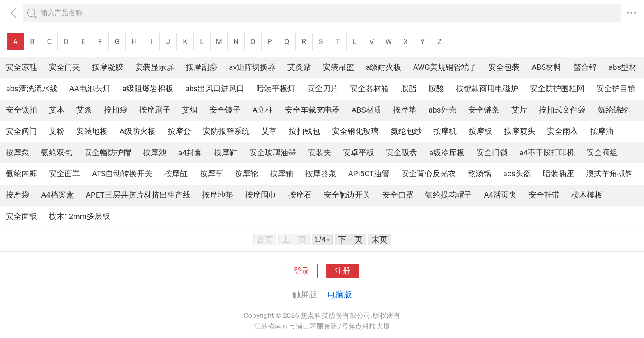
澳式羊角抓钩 (609, 174)
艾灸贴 (299, 67)
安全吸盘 (402, 153)
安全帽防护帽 (108, 153)
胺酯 (409, 89)
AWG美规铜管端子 (445, 67)
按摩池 (155, 153)
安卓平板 (359, 153)
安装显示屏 (155, 67)
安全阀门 (21, 131)
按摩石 (300, 195)
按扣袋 (116, 110)
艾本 (57, 110)
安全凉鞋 (21, 67)
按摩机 (445, 131)
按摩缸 (176, 174)
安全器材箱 (369, 89)
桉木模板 (587, 195)
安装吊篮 (338, 67)
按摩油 (602, 131)
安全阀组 (602, 153)
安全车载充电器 (312, 110)
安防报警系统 (226, 131)
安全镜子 (225, 110)
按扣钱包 (304, 131)
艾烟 (190, 110)
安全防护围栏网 (557, 89)
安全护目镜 (616, 89)
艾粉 (57, 131)
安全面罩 (64, 174)
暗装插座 (559, 174)
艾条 (84, 110)
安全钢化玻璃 (355, 131)
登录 (301, 271)
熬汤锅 (480, 174)
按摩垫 (405, 110)
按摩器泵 (321, 174)
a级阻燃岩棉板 (148, 89)
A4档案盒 (57, 195)
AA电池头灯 (90, 89)
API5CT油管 (369, 174)
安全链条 (484, 110)
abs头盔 (517, 174)
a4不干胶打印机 (547, 153)
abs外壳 (442, 110)
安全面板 (21, 216)
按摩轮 (246, 174)
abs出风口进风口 (215, 89)
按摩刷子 (155, 110)
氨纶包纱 (406, 131)
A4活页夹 (500, 195)
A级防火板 (138, 131)
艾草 (269, 131)
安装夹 (320, 153)
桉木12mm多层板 (79, 216)
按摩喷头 (520, 131)
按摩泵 (17, 153)
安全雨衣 (563, 131)
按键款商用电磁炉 (487, 89)
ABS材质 (367, 110)
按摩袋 (17, 195)
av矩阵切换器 (252, 67)
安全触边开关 (347, 195)
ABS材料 (546, 67)
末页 (379, 239)
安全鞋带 (544, 195)
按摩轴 (282, 174)
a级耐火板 (384, 67)
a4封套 (190, 153)
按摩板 (480, 131)
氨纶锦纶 (613, 110)
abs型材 (623, 67)
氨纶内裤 (21, 174)
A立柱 (263, 110)
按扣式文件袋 (562, 110)
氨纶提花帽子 (448, 195)
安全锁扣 (21, 110)
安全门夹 (64, 67)
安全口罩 (398, 195)
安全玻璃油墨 (273, 153)
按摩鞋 (226, 153)
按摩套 (179, 131)
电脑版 (340, 294)
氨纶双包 (57, 153)
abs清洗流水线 (31, 89)
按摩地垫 (218, 195)
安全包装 (504, 67)
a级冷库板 (447, 153)
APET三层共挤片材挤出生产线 (138, 195)
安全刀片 (323, 89)
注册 (343, 271)
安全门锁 (492, 153)
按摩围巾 (261, 195)
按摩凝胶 (108, 67)
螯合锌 (585, 67)
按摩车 (211, 174)
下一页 (350, 239)
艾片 (519, 110)
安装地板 (92, 131)
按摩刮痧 (202, 67)
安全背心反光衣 (429, 174)
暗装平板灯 (276, 89)
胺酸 (436, 89)
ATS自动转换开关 (122, 174)
